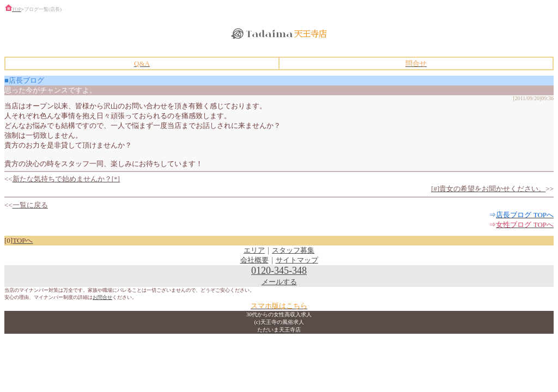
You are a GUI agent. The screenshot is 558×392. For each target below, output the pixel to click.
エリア (254, 250)
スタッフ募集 (293, 250)
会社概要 (254, 260)
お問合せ (102, 297)
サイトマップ (297, 260)
